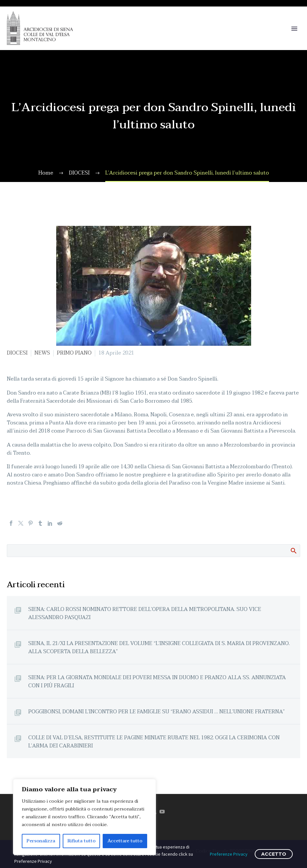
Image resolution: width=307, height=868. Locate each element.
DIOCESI (17, 353)
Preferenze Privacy (229, 854)
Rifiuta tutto (82, 841)
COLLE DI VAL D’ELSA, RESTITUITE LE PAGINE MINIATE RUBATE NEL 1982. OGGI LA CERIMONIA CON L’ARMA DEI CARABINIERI (154, 742)
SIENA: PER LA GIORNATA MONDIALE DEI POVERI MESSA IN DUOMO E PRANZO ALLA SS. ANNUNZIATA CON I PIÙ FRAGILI (157, 681)
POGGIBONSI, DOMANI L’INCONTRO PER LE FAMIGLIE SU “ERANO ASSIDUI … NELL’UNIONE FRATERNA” (157, 712)
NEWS (42, 353)
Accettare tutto (125, 841)
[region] (84, 817)
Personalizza (41, 841)
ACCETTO (274, 854)
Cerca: (293, 551)
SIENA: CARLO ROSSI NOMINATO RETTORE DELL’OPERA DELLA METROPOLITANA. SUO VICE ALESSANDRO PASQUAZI (145, 613)
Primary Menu (294, 29)
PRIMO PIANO (74, 353)
